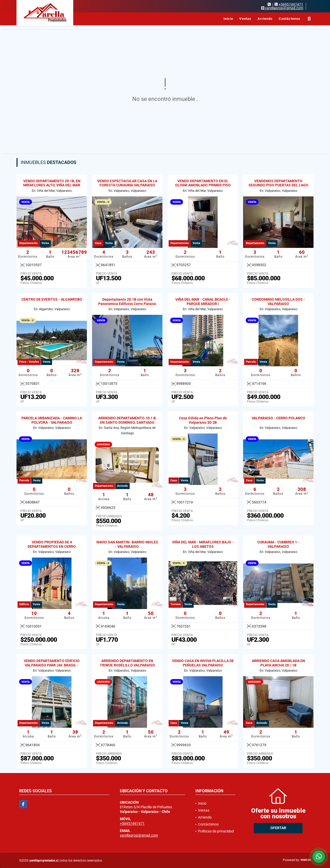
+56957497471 (291, 4)
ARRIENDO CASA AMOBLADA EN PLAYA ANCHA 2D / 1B (278, 663)
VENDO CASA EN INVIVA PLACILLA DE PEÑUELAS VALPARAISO (203, 663)
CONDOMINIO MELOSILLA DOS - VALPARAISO (278, 302)
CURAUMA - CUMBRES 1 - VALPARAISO (278, 544)
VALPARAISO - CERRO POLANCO (278, 418)
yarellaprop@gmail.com (139, 835)
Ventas (245, 19)
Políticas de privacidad (216, 831)
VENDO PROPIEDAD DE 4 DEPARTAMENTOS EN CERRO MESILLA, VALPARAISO (52, 546)
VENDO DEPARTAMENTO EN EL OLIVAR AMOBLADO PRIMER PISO (203, 183)
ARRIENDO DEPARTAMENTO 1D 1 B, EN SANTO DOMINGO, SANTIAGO (127, 420)
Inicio (228, 19)
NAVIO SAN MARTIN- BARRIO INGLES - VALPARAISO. (127, 544)
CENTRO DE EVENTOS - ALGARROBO (52, 299)
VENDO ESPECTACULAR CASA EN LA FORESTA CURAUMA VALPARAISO (127, 183)
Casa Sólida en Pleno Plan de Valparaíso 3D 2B (203, 420)
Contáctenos (290, 19)
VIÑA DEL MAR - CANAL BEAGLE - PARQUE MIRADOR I (203, 302)
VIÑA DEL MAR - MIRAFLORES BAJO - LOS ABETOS (203, 544)
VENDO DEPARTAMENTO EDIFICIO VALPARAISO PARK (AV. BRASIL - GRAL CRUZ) (52, 665)
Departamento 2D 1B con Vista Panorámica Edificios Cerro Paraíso (127, 302)
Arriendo (265, 19)
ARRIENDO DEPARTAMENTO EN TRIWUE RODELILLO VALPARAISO (127, 663)
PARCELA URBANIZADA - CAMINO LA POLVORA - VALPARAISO (52, 420)
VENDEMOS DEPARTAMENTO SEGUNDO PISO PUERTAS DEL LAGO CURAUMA (278, 185)
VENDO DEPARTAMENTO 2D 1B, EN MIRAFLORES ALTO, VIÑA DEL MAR (52, 183)
